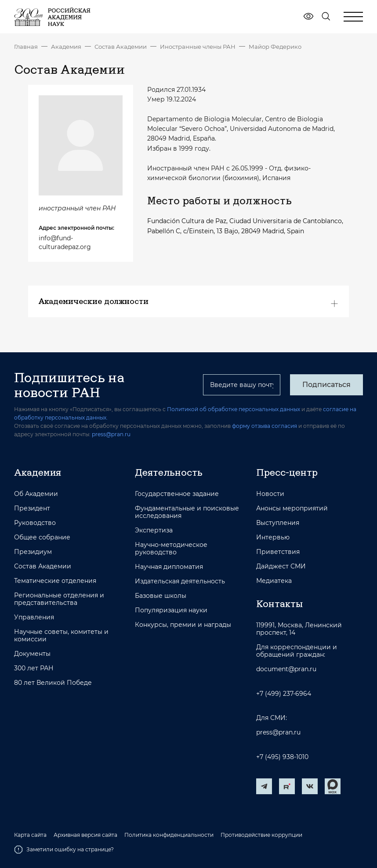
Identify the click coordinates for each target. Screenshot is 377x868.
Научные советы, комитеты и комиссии (61, 636)
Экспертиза (154, 530)
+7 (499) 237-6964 (284, 694)
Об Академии (36, 494)
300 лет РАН (34, 668)
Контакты (279, 604)
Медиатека (274, 581)
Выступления (278, 523)
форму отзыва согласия (265, 426)
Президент (32, 508)
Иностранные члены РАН (198, 47)
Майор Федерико (275, 47)
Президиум (33, 552)
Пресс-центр (287, 472)
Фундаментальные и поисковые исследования (187, 512)
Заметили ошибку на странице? (64, 850)
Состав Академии (121, 47)
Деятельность (169, 472)
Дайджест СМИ (281, 566)
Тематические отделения (55, 581)
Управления (34, 617)
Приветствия (278, 552)
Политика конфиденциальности (169, 835)
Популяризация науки (171, 610)
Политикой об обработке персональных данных (234, 409)
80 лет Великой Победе (53, 683)
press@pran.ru (111, 434)
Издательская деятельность (180, 581)
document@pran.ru (286, 669)
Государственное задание (177, 494)
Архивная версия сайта (85, 835)
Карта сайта (30, 835)
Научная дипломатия (169, 567)
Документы (32, 654)
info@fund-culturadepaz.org (65, 242)
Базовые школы (161, 596)
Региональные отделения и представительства (59, 599)
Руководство (35, 523)
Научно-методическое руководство (171, 549)
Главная (26, 47)
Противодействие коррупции (261, 835)
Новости (270, 494)
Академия (66, 47)
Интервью (273, 537)
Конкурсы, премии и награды (183, 625)
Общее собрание (42, 537)
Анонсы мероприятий (292, 508)
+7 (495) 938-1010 (282, 757)
